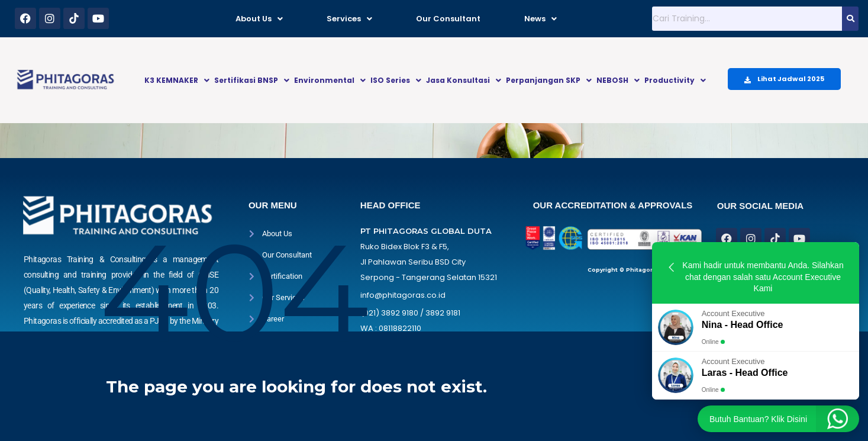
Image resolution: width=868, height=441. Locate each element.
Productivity (675, 80)
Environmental (330, 80)
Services (349, 19)
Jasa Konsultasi (464, 80)
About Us (259, 19)
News (541, 19)
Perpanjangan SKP (549, 80)
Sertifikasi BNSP (252, 80)
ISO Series (396, 80)
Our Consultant (448, 19)
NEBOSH (618, 80)
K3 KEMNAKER (177, 80)
